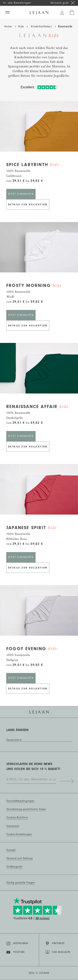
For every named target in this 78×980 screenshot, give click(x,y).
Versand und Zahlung (19, 858)
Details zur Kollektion (28, 204)
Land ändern (17, 730)
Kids (21, 27)
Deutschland (14, 740)
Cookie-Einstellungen (19, 834)
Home (8, 27)
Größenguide (14, 867)
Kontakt (11, 850)
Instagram (17, 944)
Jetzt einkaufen (21, 194)
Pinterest (55, 944)
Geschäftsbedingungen (20, 801)
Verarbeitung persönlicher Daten (26, 809)
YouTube (15, 952)
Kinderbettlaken (41, 27)
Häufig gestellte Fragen (21, 883)
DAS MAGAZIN (58, 952)
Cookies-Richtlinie (17, 817)
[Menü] (7, 12)
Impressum (13, 826)
